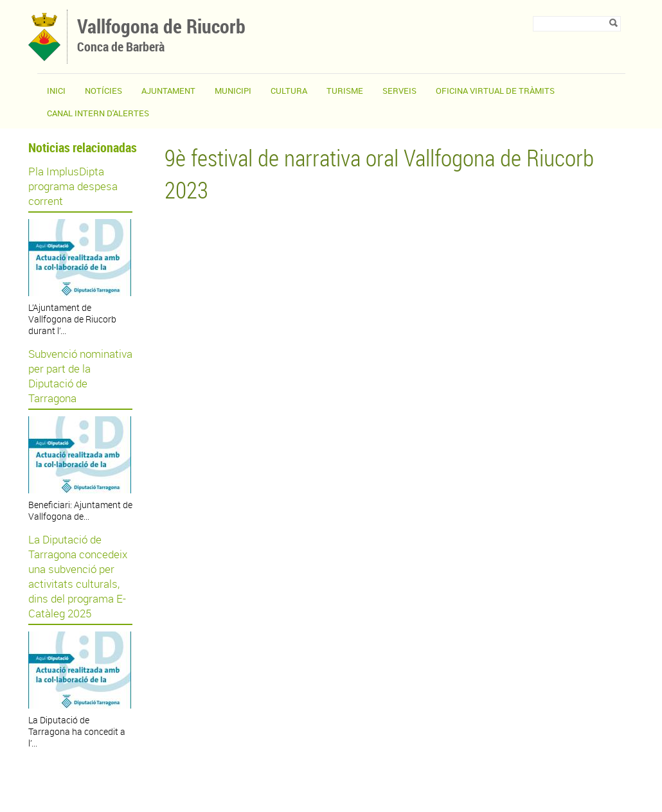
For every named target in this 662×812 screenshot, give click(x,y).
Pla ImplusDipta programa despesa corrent (73, 186)
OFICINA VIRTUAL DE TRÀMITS (495, 91)
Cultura (289, 91)
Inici (56, 91)
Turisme (345, 91)
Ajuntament (168, 91)
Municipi (233, 91)
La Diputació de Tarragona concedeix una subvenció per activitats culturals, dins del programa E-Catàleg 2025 (78, 576)
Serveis (399, 91)
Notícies (103, 91)
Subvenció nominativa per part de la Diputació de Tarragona (80, 376)
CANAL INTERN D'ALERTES (98, 113)
